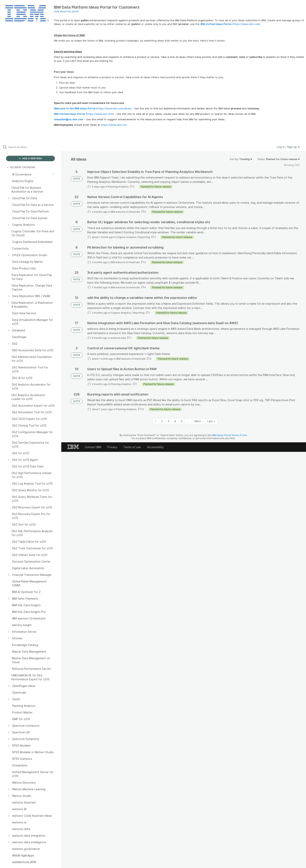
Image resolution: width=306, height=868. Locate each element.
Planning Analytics (118, 187)
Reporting (144, 237)
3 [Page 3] (168, 421)
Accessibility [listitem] (155, 447)
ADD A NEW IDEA (30, 158)
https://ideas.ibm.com (246, 24)
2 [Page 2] (162, 421)
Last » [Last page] (211, 421)
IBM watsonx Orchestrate (125, 212)
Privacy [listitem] (112, 447)
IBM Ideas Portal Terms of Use (229, 435)
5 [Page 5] (182, 421)
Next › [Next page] (198, 421)
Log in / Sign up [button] (288, 147)
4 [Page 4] (175, 421)
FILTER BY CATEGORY (21, 167)
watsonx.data (118, 338)
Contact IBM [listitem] (93, 447)
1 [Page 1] (156, 421)
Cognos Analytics (126, 237)
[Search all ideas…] (36, 147)
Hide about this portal (66, 11)
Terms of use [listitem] (132, 447)
